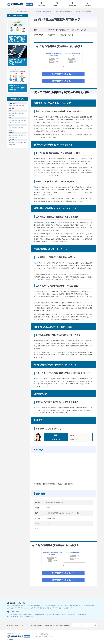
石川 (13, 122)
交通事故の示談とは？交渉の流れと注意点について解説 (17, 61)
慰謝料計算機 (74, 4)
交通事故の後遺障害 (81, 613)
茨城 (23, 112)
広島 (10, 134)
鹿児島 (10, 144)
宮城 (23, 105)
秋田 (20, 105)
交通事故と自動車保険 (13, 615)
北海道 (10, 105)
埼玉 (13, 112)
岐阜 (16, 119)
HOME (9, 623)
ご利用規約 (41, 623)
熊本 (13, 141)
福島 (13, 107)
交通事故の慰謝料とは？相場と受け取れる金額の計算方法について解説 (17, 38)
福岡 (10, 141)
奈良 (16, 127)
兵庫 (19, 127)
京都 (13, 127)
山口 (16, 134)
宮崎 (19, 141)
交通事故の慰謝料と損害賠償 (25, 613)
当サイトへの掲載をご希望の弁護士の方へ (18, 626)
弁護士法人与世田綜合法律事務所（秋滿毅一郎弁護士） (54, 54)
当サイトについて (16, 623)
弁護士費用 (89, 4)
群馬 (13, 114)
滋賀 (22, 127)
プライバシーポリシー (32, 623)
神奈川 (16, 112)
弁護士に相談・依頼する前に (26, 615)
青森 (14, 105)
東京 (10, 112)
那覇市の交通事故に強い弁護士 (61, 83)
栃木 (10, 114)
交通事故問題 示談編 (38, 613)
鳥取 (19, 134)
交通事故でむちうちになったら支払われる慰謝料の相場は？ (17, 87)
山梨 (25, 119)
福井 (19, 122)
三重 (19, 119)
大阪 (10, 127)
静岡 (13, 119)
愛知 (10, 119)
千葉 (20, 112)
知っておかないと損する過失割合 (67, 613)
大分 (16, 141)
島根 (22, 134)
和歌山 (10, 129)
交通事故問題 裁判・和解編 (51, 613)
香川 (25, 134)
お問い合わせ (48, 623)
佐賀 (22, 141)
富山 (16, 122)
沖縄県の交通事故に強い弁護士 (61, 76)
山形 (10, 107)
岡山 (13, 134)
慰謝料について (58, 4)
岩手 (17, 105)
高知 (16, 136)
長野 (10, 122)
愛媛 (13, 136)
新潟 (22, 119)
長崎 (25, 141)
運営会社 (23, 623)
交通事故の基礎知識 (12, 613)
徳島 (10, 136)
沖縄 (14, 144)
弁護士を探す (43, 4)
